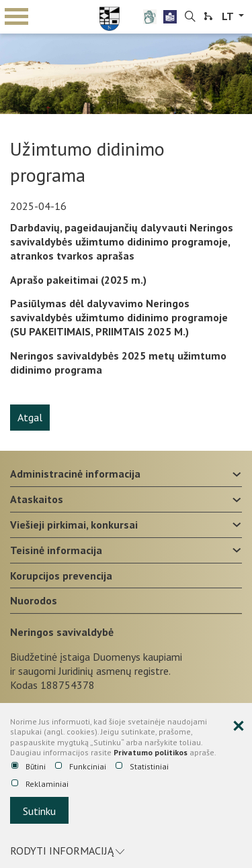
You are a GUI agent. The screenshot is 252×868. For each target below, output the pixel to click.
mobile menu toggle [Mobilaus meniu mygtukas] (16, 16)
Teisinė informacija (56, 550)
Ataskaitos (37, 499)
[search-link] (190, 17)
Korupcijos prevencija (61, 576)
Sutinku (39, 811)
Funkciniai (81, 767)
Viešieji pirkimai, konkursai (74, 525)
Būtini (29, 767)
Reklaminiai (40, 784)
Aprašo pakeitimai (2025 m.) (78, 280)
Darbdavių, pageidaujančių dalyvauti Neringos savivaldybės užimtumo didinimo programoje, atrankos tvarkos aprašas (122, 241)
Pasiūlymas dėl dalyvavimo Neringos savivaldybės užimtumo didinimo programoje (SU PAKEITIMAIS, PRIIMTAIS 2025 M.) (119, 317)
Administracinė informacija (75, 474)
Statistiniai (142, 767)
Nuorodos (34, 600)
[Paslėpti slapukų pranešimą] (239, 726)
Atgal (30, 417)
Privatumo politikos (151, 752)
